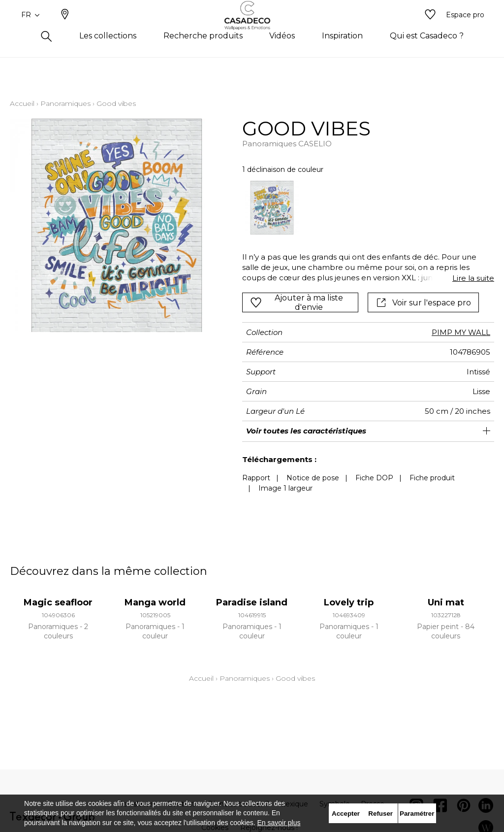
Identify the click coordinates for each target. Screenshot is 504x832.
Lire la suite (473, 278)
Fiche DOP (374, 478)
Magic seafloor (58, 602)
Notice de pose (313, 478)
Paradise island (252, 602)
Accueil (22, 103)
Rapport (256, 478)
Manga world (155, 602)
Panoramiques (65, 103)
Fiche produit (432, 478)
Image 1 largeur (285, 488)
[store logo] (252, 31)
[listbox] (363, 208)
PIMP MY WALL (461, 332)
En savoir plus (279, 823)
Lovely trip (349, 602)
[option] (272, 208)
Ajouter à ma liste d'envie (296, 302)
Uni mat (446, 602)
